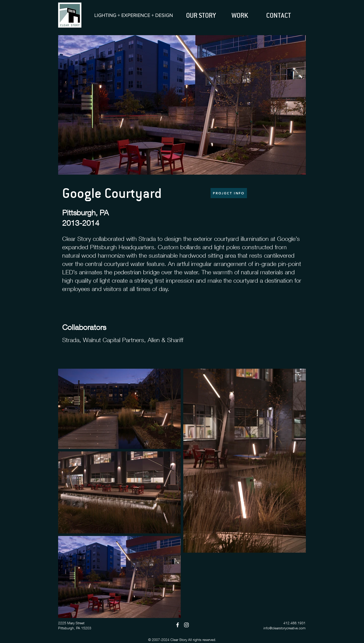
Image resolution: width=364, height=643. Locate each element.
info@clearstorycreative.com (285, 628)
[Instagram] (186, 625)
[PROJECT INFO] (229, 193)
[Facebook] (178, 625)
